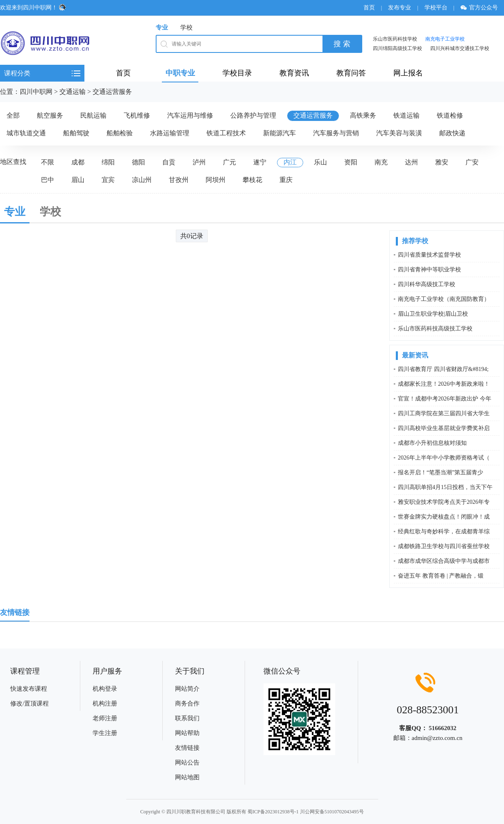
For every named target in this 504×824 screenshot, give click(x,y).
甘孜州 (179, 180)
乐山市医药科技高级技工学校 (435, 329)
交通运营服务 (112, 92)
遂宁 (260, 162)
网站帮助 (187, 733)
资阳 (351, 162)
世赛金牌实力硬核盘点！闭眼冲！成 (444, 517)
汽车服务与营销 (336, 133)
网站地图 (187, 777)
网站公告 (187, 763)
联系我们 (187, 718)
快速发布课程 (29, 689)
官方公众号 (482, 8)
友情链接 (187, 748)
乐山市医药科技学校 (395, 39)
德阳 (138, 162)
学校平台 (436, 8)
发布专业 (400, 8)
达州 (411, 162)
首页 (369, 8)
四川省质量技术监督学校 (429, 255)
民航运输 (93, 115)
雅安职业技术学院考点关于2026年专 (444, 502)
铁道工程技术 (226, 133)
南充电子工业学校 (445, 39)
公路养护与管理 (253, 115)
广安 (472, 162)
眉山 (78, 180)
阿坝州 (216, 180)
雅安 (442, 162)
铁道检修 (450, 115)
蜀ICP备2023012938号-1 (273, 812)
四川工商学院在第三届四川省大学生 (444, 413)
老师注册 (105, 718)
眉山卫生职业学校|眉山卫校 (433, 314)
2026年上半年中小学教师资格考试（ (444, 458)
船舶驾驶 (76, 133)
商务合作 (187, 703)
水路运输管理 (170, 133)
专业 (162, 27)
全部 (13, 115)
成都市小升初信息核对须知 (432, 443)
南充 (381, 162)
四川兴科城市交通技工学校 (460, 48)
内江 (290, 162)
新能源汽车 (279, 133)
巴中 (48, 180)
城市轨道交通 (26, 133)
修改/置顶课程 (30, 703)
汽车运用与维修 (190, 115)
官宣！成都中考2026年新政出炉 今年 (445, 399)
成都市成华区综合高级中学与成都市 (444, 561)
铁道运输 (406, 115)
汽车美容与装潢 (399, 133)
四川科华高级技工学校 (427, 284)
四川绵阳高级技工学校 (397, 48)
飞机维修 (137, 115)
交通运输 (73, 92)
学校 (186, 27)
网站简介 (187, 689)
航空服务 (50, 115)
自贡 (169, 162)
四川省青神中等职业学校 (429, 270)
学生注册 (105, 733)
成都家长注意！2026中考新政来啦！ (444, 384)
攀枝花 (252, 180)
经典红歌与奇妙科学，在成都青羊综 (444, 532)
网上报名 (408, 73)
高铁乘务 (363, 115)
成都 (78, 162)
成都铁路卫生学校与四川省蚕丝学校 (444, 546)
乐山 (320, 162)
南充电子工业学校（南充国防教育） (444, 299)
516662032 (443, 728)
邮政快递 (452, 133)
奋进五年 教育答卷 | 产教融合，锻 (441, 576)
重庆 (286, 180)
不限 (48, 162)
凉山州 (142, 180)
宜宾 (108, 180)
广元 (229, 162)
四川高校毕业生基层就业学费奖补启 (444, 428)
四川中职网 (36, 92)
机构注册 (105, 703)
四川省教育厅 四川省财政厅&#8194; (443, 369)
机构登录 (105, 689)
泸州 (199, 162)
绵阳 (108, 162)
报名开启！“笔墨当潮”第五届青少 (440, 472)
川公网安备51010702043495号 (332, 812)
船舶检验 (120, 133)
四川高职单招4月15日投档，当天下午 (445, 487)
